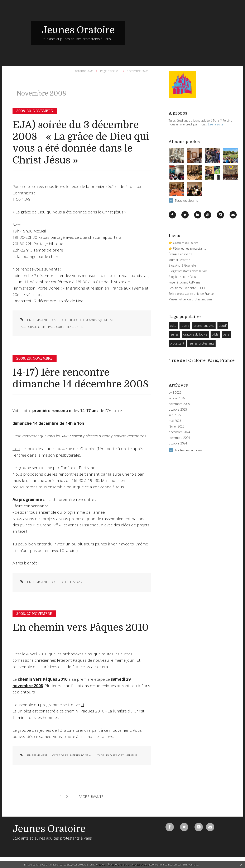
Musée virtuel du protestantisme (191, 299)
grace (32, 327)
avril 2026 (175, 393)
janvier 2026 (177, 398)
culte (173, 326)
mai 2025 (175, 421)
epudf (223, 326)
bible (215, 334)
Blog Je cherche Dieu (182, 277)
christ (42, 327)
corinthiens (65, 327)
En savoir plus (190, 865)
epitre (79, 327)
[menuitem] (85, 71)
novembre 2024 (179, 438)
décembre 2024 (179, 432)
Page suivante (91, 797)
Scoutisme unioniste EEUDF (187, 288)
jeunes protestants (202, 343)
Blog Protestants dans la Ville (188, 271)
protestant (177, 343)
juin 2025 (175, 415)
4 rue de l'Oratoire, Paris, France (202, 361)
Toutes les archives (189, 450)
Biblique (76, 320)
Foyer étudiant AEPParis (184, 282)
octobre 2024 (178, 443)
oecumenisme (128, 755)
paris (226, 334)
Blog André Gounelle (182, 265)
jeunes (174, 334)
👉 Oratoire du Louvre (184, 243)
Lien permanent (33, 320)
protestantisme (204, 326)
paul (52, 327)
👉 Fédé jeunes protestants (187, 248)
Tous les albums (186, 200)
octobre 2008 (84, 71)
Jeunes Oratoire (78, 30)
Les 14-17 (76, 582)
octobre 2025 (178, 410)
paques (112, 755)
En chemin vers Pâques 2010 (81, 627)
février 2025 (176, 426)
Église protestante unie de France (191, 294)
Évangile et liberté (180, 254)
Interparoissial (81, 755)
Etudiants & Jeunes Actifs (101, 320)
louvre (185, 326)
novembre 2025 (179, 404)
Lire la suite (216, 124)
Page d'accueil (110, 71)
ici (82, 705)
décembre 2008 (137, 71)
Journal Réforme (179, 260)
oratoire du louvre (195, 334)
